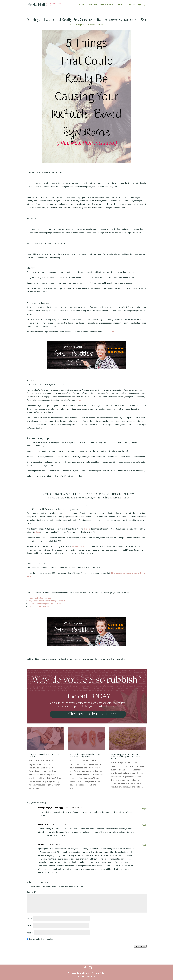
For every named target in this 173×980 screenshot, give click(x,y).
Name (30, 918)
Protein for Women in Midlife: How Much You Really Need (85, 756)
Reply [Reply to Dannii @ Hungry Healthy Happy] (144, 808)
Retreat (132, 5)
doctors (87, 529)
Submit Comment (140, 946)
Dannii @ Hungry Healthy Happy (50, 808)
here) (114, 332)
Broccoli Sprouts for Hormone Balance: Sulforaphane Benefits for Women (126, 757)
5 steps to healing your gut (40, 598)
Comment (31, 892)
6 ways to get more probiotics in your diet (46, 604)
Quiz (140, 5)
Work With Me (105, 5)
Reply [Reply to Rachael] (144, 845)
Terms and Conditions (78, 973)
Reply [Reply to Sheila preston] (144, 825)
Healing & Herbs (88, 25)
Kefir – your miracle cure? (39, 607)
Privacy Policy (98, 973)
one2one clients (78, 546)
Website (30, 933)
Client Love (92, 5)
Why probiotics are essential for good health (47, 601)
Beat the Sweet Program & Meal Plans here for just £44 (100, 498)
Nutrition (99, 25)
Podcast (120, 5)
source (78, 400)
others (37, 532)
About (81, 5)
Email (30, 925)
